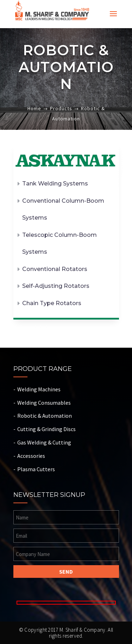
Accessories (31, 456)
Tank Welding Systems (55, 184)
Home (34, 108)
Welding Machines (39, 389)
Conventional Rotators (55, 269)
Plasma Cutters (36, 469)
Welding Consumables (44, 403)
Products (61, 108)
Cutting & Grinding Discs (46, 429)
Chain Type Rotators (52, 303)
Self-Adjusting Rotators (56, 286)
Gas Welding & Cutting (44, 442)
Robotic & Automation (45, 416)
